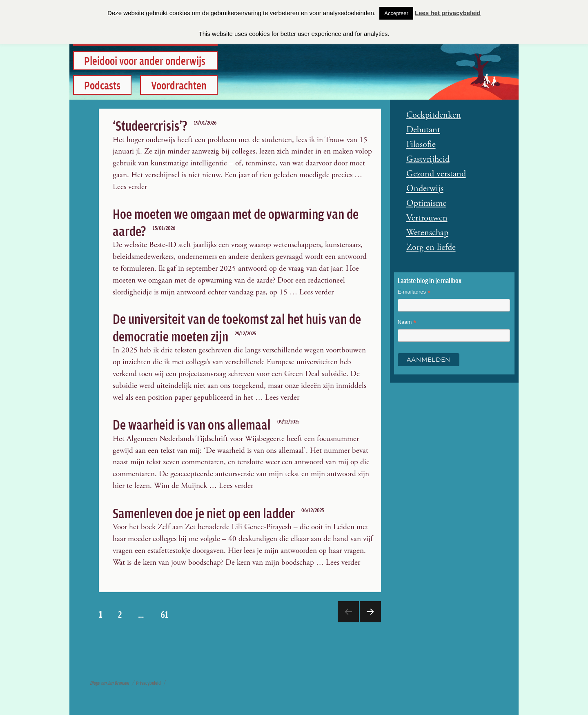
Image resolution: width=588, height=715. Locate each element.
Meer (370, 622)
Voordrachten (179, 85)
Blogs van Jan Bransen (109, 683)
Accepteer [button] (396, 13)
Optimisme (426, 203)
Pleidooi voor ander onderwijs (145, 60)
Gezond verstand (436, 174)
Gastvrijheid (428, 159)
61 (168, 614)
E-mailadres (414, 293)
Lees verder (130, 187)
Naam (407, 323)
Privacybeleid (148, 683)
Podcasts (102, 85)
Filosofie (421, 145)
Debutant (423, 130)
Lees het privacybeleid (448, 13)
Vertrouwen (427, 218)
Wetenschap (427, 233)
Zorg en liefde (431, 247)
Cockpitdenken (434, 115)
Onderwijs (425, 189)
